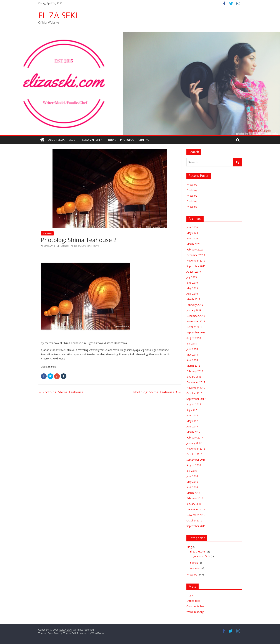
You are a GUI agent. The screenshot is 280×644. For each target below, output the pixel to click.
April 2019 (192, 294)
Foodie (111, 140)
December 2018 (196, 316)
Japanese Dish (202, 556)
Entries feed (193, 601)
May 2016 (192, 482)
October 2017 (194, 393)
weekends (196, 568)
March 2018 (193, 366)
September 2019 (196, 266)
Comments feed (196, 606)
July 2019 (192, 277)
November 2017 (196, 388)
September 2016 (196, 460)
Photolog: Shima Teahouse (61, 392)
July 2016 (192, 471)
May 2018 (192, 355)
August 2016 (194, 465)
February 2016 (195, 498)
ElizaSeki (65, 246)
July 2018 (192, 343)
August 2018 (194, 338)
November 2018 (196, 321)
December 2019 (196, 255)
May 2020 (192, 233)
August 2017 (194, 404)
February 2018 (195, 371)
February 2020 (195, 249)
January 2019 (194, 310)
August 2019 (194, 272)
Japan (77, 246)
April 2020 (192, 238)
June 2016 (192, 476)
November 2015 (196, 515)
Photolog (127, 140)
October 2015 (194, 520)
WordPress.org (195, 612)
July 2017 (192, 410)
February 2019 (195, 305)
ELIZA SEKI (58, 15)
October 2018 (194, 327)
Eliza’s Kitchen (92, 140)
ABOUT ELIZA (56, 140)
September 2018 (196, 332)
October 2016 (194, 454)
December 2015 (196, 509)
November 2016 (196, 449)
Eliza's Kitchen (198, 552)
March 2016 (193, 493)
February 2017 (195, 438)
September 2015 (196, 526)
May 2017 (192, 421)
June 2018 (192, 349)
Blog (72, 140)
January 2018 (194, 377)
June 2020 (192, 227)
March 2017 (193, 432)
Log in (190, 595)
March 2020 (193, 244)
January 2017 (194, 443)
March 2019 (193, 299)
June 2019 (192, 283)
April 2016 (192, 487)
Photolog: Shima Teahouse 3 (157, 392)
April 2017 (192, 426)
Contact (145, 140)
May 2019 (192, 288)
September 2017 (196, 399)
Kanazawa (87, 246)
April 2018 (192, 360)
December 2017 (196, 382)
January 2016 (194, 504)
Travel (96, 246)
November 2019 (196, 261)
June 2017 (192, 415)
